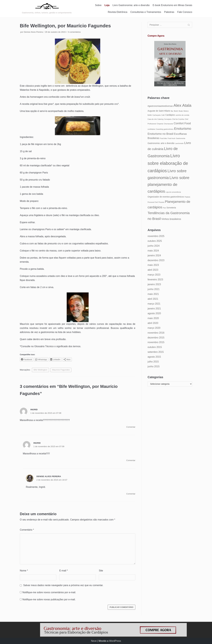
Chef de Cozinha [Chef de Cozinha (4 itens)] (178, 119)
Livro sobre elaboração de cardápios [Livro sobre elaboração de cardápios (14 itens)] (168, 163)
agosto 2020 (154, 313)
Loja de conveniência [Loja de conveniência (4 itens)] (173, 192)
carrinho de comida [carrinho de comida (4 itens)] (182, 115)
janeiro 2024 (154, 255)
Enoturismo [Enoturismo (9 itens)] (183, 129)
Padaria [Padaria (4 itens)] (187, 197)
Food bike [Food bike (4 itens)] (163, 138)
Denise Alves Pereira (33, 32)
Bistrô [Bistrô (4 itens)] (176, 111)
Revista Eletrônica (118, 12)
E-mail (64, 571)
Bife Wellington (40, 370)
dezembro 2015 (156, 338)
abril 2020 (153, 323)
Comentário (27, 530)
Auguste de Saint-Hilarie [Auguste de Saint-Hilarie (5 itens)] (159, 111)
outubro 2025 (155, 241)
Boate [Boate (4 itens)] (181, 111)
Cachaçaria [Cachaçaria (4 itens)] (157, 115)
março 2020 (154, 328)
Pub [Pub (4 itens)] (164, 208)
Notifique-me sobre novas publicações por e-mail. (49, 599)
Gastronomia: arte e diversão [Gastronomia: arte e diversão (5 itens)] (161, 143)
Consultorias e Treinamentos (146, 12)
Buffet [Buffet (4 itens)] (150, 115)
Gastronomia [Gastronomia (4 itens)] (181, 138)
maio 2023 (153, 265)
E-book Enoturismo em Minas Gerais (172, 5)
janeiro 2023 (154, 284)
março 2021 (154, 304)
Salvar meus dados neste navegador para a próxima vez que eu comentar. (63, 585)
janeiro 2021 (154, 309)
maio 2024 (153, 251)
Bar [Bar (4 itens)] (172, 111)
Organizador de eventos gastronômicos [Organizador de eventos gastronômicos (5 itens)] (166, 197)
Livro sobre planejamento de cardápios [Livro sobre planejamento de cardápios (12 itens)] (168, 184)
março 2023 (154, 275)
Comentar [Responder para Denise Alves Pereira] (131, 494)
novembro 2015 (156, 342)
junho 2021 (154, 289)
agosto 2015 (154, 357)
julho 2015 (153, 362)
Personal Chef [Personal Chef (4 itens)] (153, 202)
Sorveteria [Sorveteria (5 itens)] (171, 208)
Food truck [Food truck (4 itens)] (171, 138)
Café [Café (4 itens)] (163, 115)
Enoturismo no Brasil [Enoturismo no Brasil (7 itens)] (160, 134)
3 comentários (74, 32)
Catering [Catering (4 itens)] (160, 119)
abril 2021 (153, 299)
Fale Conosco (185, 12)
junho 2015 (154, 366)
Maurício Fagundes (61, 370)
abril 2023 (153, 270)
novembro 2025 (156, 236)
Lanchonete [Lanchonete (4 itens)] (179, 143)
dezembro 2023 (156, 260)
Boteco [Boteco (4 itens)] (186, 111)
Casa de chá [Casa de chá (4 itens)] (152, 119)
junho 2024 (154, 246)
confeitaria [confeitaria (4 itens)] (151, 129)
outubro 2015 (155, 347)
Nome (24, 571)
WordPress (115, 641)
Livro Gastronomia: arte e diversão (131, 5)
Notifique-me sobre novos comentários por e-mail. (49, 592)
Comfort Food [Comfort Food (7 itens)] (182, 123)
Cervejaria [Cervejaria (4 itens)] (168, 119)
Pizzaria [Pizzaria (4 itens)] (161, 202)
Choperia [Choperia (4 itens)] (160, 124)
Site (101, 571)
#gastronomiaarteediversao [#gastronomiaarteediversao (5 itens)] (160, 106)
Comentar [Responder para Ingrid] (131, 427)
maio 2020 (153, 318)
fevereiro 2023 (155, 280)
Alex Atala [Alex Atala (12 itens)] (182, 105)
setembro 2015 (156, 352)
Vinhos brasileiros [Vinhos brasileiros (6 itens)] (171, 219)
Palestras (169, 12)
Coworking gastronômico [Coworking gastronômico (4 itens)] (165, 129)
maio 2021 (153, 294)
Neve (94, 641)
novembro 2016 (156, 333)
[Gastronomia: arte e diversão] (47, 9)
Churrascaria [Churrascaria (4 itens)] (168, 124)
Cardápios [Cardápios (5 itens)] (170, 115)
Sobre (98, 5)
